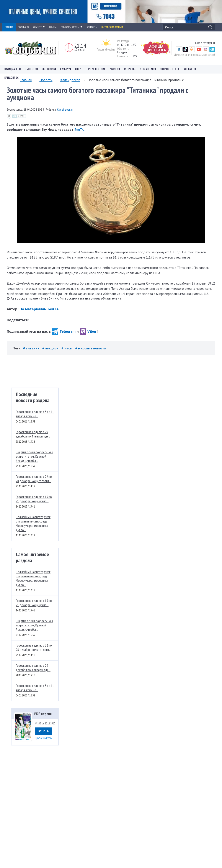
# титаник (32, 348)
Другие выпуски (43, 738)
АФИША (53, 27)
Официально (13, 69)
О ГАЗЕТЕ (39, 27)
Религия (115, 69)
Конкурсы (190, 69)
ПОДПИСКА (23, 27)
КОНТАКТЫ (92, 27)
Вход (198, 43)
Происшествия (96, 69)
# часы (67, 348)
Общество (31, 69)
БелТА (79, 129)
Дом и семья (148, 69)
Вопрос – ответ (170, 69)
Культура (66, 69)
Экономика (49, 69)
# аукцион (51, 348)
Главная (26, 80)
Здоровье (130, 69)
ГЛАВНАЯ (9, 27)
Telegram (64, 331)
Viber (88, 331)
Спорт (79, 69)
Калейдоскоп (70, 80)
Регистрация (209, 43)
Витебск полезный (112, 27)
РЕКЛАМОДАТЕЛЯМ (72, 27)
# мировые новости (91, 348)
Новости (46, 80)
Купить (43, 731)
